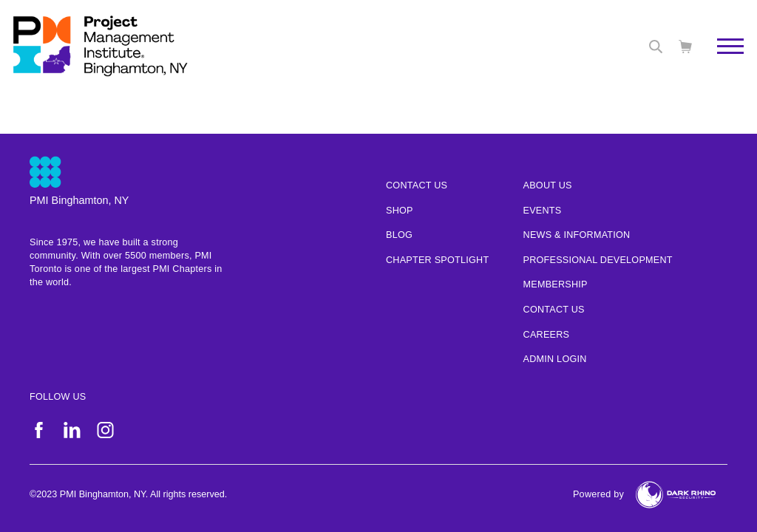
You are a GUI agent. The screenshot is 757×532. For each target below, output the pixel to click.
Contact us (417, 185)
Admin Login (555, 359)
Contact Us (554, 310)
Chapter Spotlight (437, 260)
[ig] (105, 430)
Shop (400, 211)
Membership (556, 284)
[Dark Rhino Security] (676, 495)
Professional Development (598, 260)
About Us (548, 185)
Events (543, 211)
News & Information (577, 235)
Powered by (598, 494)
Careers (547, 335)
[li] (72, 430)
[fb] (39, 430)
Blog (399, 235)
